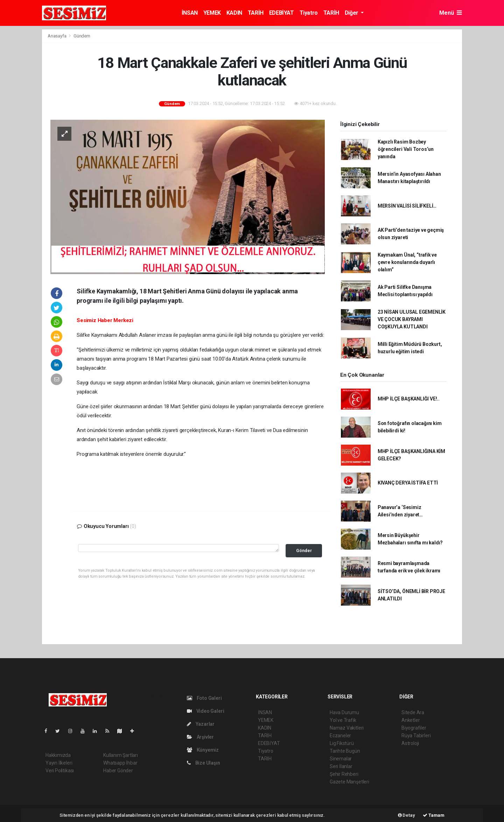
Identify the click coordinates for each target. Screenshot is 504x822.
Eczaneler (340, 736)
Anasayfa (57, 36)
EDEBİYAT (282, 13)
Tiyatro (309, 13)
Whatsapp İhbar (120, 763)
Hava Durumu (344, 712)
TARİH (256, 13)
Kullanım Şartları (121, 755)
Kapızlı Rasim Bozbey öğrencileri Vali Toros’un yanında (406, 149)
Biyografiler (414, 728)
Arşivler (200, 737)
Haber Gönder (118, 771)
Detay (407, 815)
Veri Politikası (60, 771)
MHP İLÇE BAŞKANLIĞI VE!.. (409, 399)
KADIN (234, 13)
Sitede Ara (413, 712)
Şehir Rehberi (344, 774)
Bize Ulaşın (204, 763)
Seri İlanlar (341, 766)
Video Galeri (205, 711)
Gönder (304, 551)
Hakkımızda (58, 755)
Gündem (82, 36)
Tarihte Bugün (345, 751)
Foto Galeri (204, 698)
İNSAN (190, 13)
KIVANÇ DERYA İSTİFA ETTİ (408, 483)
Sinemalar (341, 759)
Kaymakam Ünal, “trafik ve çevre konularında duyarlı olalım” (407, 262)
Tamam (434, 815)
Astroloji (410, 743)
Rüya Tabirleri (416, 736)
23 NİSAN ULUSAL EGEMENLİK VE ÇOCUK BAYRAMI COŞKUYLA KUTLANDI (412, 319)
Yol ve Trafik (343, 720)
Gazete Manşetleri (349, 782)
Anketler (411, 720)
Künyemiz (203, 750)
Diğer (352, 13)
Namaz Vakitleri (347, 728)
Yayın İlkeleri (59, 763)
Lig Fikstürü (342, 743)
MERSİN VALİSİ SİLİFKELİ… (407, 206)
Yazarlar (201, 724)
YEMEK (212, 13)
